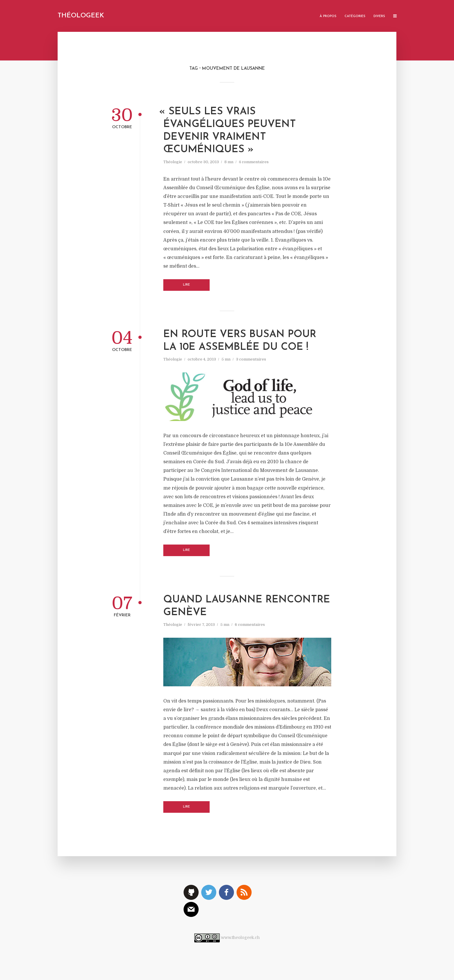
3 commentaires (251, 359)
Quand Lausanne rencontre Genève (247, 606)
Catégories (355, 16)
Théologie (173, 162)
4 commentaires (254, 162)
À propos (328, 16)
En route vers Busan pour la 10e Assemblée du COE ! (240, 341)
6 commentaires (250, 625)
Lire (186, 285)
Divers (379, 16)
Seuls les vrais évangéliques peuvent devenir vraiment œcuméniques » (230, 131)
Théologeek (81, 16)
